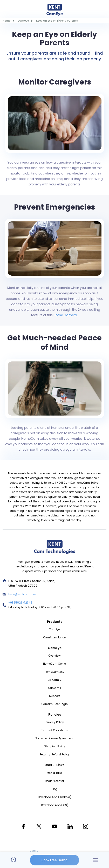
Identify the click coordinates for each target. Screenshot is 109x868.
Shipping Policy (55, 746)
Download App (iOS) (55, 805)
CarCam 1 (55, 688)
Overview (55, 656)
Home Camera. (66, 315)
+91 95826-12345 (20, 603)
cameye (23, 21)
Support (55, 696)
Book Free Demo (55, 860)
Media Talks (55, 773)
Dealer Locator (55, 781)
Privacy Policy (55, 722)
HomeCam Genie (55, 664)
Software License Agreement (55, 738)
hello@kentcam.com (22, 594)
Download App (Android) (55, 797)
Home (6, 21)
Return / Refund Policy (55, 754)
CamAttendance (55, 637)
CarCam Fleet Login (55, 704)
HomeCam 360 (55, 672)
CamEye (55, 629)
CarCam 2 (55, 680)
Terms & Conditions (55, 730)
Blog (55, 789)
